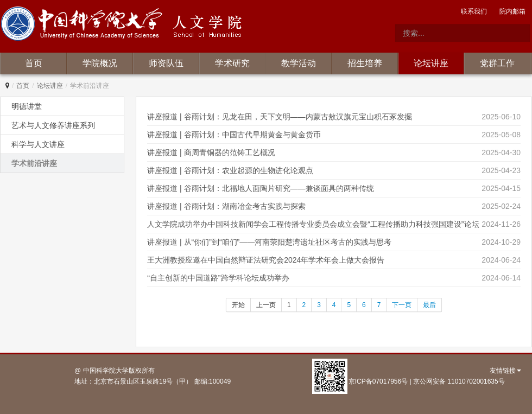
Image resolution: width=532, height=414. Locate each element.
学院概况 (100, 63)
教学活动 (299, 63)
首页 (34, 63)
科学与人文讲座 (38, 144)
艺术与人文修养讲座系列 (53, 125)
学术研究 (232, 63)
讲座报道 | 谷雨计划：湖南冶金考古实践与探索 (226, 206)
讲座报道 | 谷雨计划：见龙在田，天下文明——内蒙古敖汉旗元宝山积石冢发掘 (279, 117)
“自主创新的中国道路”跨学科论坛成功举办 (218, 278)
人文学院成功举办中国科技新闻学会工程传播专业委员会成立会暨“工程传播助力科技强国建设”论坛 (313, 224)
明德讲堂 (27, 106)
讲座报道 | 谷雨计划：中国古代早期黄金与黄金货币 (234, 135)
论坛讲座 (431, 63)
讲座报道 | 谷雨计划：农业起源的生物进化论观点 (230, 170)
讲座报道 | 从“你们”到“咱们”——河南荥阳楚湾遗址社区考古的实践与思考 (269, 242)
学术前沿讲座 (34, 163)
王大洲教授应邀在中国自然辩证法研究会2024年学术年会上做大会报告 (266, 260)
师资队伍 (166, 63)
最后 (429, 305)
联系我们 (474, 11)
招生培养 (365, 63)
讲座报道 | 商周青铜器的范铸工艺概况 (211, 152)
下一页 (402, 305)
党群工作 (497, 63)
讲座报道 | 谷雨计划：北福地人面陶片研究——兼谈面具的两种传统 (260, 188)
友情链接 (505, 371)
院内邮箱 (512, 11)
